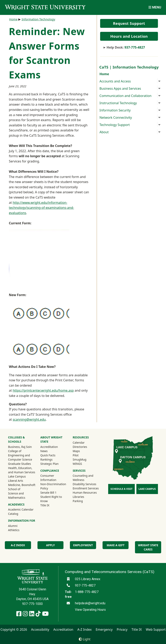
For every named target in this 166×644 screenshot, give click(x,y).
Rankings (46, 459)
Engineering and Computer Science (20, 457)
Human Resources (85, 493)
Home (104, 74)
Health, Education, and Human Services (22, 470)
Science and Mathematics (17, 495)
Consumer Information (48, 478)
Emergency (104, 629)
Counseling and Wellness (83, 478)
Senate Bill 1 (48, 493)
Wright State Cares (148, 547)
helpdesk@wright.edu (90, 603)
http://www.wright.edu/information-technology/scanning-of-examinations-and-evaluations (41, 208)
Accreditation (49, 447)
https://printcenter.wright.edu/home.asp (43, 390)
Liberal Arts (16, 481)
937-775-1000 (32, 604)
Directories (80, 447)
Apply (50, 545)
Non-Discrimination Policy (53, 486)
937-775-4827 (135, 47)
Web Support (156, 629)
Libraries (78, 497)
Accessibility (40, 629)
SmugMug (85, 459)
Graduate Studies (19, 464)
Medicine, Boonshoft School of (22, 487)
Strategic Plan (49, 464)
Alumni (18, 526)
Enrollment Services (86, 488)
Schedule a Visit (121, 489)
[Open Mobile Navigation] (155, 7)
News (44, 451)
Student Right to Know (51, 499)
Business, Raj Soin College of (20, 449)
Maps (76, 451)
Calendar (79, 443)
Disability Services (85, 484)
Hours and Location (129, 36)
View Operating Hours (90, 610)
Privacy (122, 629)
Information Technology (38, 19)
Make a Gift (115, 545)
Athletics (19, 530)
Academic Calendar (21, 509)
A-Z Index (18, 545)
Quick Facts (48, 455)
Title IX (45, 505)
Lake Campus (17, 476)
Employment (83, 545)
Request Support (129, 23)
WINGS (77, 464)
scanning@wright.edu (29, 419)
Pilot (76, 455)
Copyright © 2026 (14, 629)
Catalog (13, 514)
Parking (78, 501)
